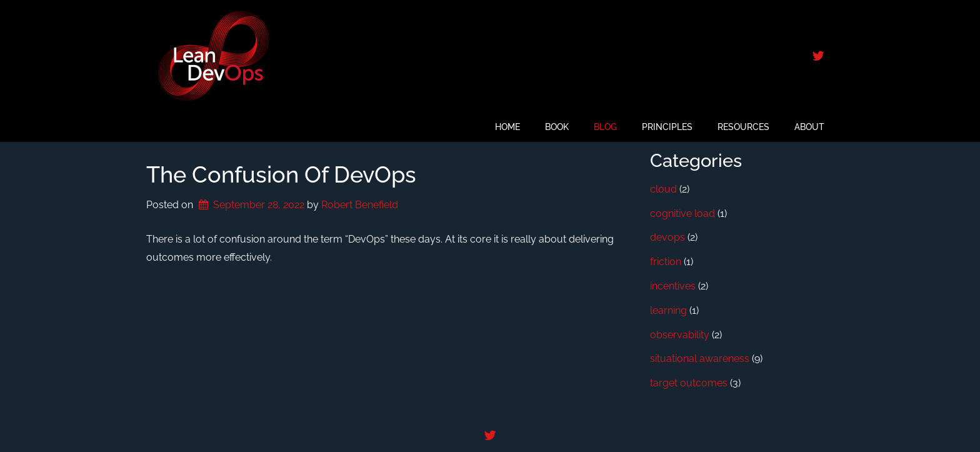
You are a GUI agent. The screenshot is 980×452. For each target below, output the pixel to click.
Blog (605, 127)
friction (666, 262)
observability (680, 335)
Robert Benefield (360, 205)
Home (507, 127)
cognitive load (682, 213)
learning (668, 310)
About (809, 127)
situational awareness (700, 359)
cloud (663, 189)
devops (667, 237)
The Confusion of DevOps (281, 174)
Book (557, 127)
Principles (667, 127)
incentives (673, 286)
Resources (743, 127)
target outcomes (689, 383)
